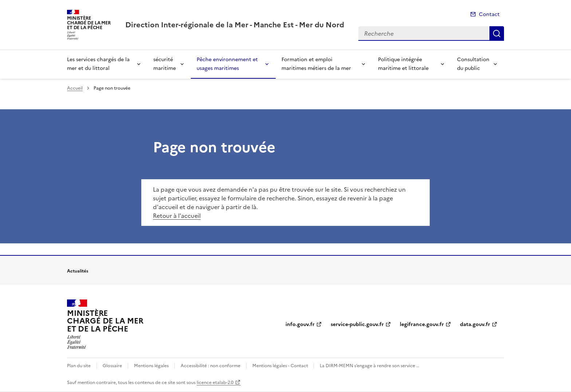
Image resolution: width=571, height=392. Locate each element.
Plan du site (79, 366)
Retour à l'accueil (177, 216)
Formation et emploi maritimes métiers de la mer (316, 64)
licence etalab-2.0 (215, 383)
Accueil (75, 88)
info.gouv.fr (300, 324)
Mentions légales (151, 366)
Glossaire (112, 366)
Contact (489, 14)
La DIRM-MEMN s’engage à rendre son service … (369, 366)
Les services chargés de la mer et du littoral (98, 64)
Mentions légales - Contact (281, 366)
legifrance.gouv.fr (422, 324)
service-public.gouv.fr (357, 324)
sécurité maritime (165, 64)
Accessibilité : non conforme (210, 366)
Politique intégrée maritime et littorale (403, 64)
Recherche (497, 34)
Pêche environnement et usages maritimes (227, 64)
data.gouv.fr (475, 324)
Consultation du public (473, 64)
